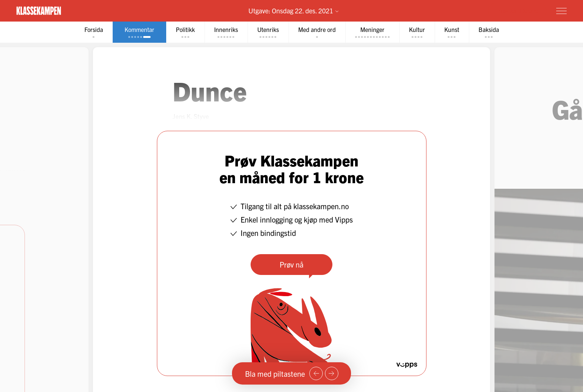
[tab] (94, 32)
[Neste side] (332, 373)
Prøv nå (291, 264)
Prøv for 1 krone (517, 10)
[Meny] (561, 11)
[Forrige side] (316, 373)
